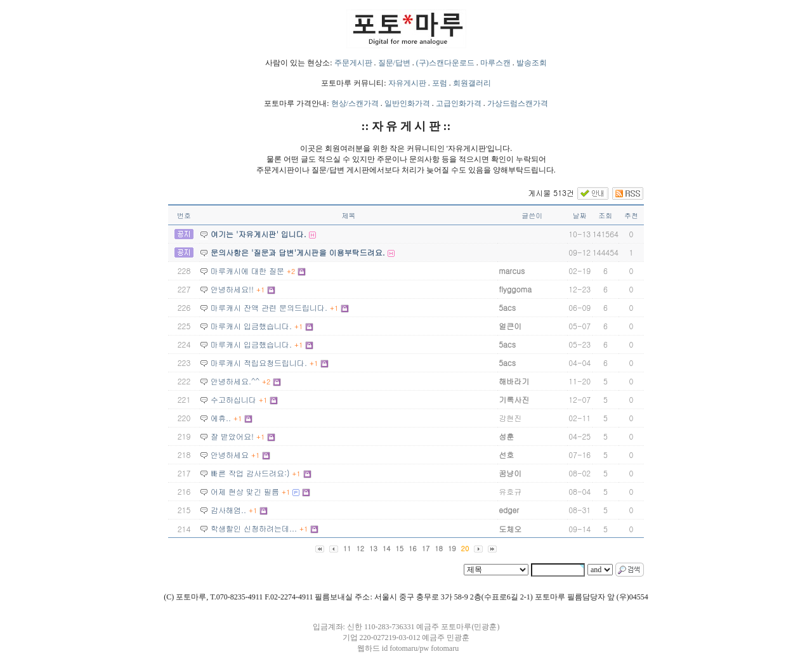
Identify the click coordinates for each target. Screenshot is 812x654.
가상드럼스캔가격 (518, 103)
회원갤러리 (472, 83)
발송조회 (532, 63)
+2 (291, 271)
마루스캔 (495, 63)
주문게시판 (353, 63)
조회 (605, 215)
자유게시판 (407, 83)
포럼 (440, 83)
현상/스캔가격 (355, 103)
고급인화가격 (459, 103)
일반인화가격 (407, 103)
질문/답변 (394, 63)
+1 (260, 290)
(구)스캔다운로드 (445, 63)
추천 (631, 215)
